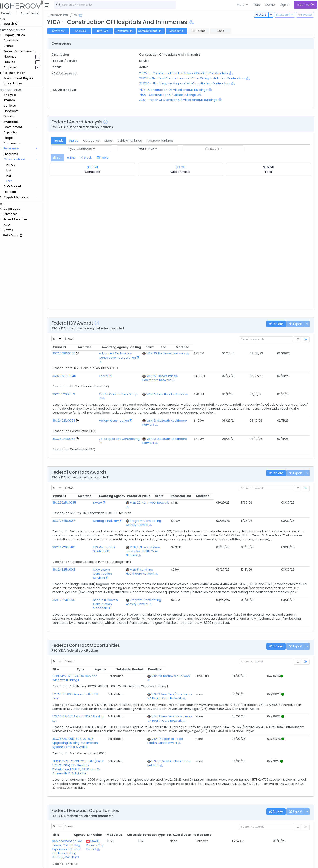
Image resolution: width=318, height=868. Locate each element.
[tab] (63, 158)
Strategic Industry (97, 492)
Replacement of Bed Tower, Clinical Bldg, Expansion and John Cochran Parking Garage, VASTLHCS (102, 782)
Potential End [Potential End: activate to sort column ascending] (277, 472)
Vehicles (15, 106)
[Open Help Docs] (86, 15)
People (14, 138)
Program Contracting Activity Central (175, 492)
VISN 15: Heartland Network (193, 382)
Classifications (20, 159)
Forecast (182, 31)
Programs (17, 154)
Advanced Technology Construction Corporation (123, 353)
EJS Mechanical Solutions (102, 515)
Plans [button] (257, 5)
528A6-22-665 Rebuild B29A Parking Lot (86, 668)
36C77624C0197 (70, 559)
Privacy (97, 862)
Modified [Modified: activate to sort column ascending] (298, 347)
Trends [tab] (64, 141)
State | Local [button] (35, 13)
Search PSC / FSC (69, 15)
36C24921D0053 (69, 404)
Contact (71, 862)
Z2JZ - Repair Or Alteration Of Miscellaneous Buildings (182, 100)
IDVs (108, 31)
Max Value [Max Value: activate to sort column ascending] (208, 774)
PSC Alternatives (70, 90)
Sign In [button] (284, 5)
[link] (306, 339)
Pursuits (15, 62)
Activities (16, 67)
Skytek (88, 478)
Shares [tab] (79, 141)
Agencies (16, 132)
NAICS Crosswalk (70, 73)
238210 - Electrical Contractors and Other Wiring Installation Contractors (196, 78)
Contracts (17, 40)
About (58, 862)
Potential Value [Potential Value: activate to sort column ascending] (235, 472)
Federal (12, 13)
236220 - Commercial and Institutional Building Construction (187, 73)
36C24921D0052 (69, 419)
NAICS (16, 165)
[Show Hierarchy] (197, 22)
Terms (85, 862)
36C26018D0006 (69, 353)
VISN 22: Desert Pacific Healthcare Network (205, 368)
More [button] (241, 5)
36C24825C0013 (69, 533)
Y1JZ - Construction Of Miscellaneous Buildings (177, 90)
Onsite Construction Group (107, 382)
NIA (15, 170)
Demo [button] (270, 5)
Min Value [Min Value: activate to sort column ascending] (188, 774)
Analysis (86, 31)
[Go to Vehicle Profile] (83, 353)
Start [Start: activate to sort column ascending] (264, 347)
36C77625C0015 (70, 492)
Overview (64, 31)
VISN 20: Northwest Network (194, 353)
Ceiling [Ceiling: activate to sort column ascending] (249, 347)
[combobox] (121, 5)
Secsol (92, 368)
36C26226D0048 (70, 368)
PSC (15, 181)
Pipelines (16, 57)
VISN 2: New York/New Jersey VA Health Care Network (223, 648)
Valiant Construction (103, 404)
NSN (15, 176)
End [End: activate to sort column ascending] (278, 347)
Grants (14, 46)
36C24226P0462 (70, 515)
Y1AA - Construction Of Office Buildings (171, 95)
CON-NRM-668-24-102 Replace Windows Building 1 (94, 631)
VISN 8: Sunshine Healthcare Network (174, 533)
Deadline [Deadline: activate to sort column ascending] (298, 625)
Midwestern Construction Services (108, 533)
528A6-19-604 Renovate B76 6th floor (85, 646)
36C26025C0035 (70, 478)
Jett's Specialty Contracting (108, 419)
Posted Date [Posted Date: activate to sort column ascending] (296, 774)
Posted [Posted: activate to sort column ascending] (281, 625)
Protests (15, 192)
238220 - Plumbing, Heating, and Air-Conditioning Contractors (189, 83)
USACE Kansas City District (162, 782)
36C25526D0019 (69, 382)
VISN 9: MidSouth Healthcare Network (201, 404)
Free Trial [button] (306, 5)
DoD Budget (18, 186)
